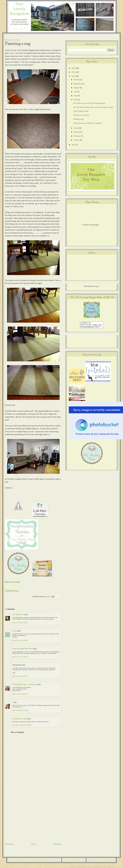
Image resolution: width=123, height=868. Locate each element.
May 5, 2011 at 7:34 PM (20, 657)
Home (15, 29)
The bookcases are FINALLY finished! (88, 123)
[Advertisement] (27, 816)
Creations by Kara (12, 591)
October (77, 80)
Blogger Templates (90, 867)
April (76, 128)
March (76, 132)
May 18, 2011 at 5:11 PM (20, 710)
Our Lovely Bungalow (82, 867)
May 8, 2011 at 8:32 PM (20, 694)
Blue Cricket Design (13, 582)
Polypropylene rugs (20, 719)
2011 (74, 76)
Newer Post (9, 844)
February (77, 136)
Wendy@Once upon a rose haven (25, 684)
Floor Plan (24, 29)
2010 (74, 145)
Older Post (58, 844)
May (76, 100)
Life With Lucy (18, 614)
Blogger (96, 286)
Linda (15, 631)
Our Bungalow (45, 29)
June (76, 96)
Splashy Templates (99, 867)
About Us (33, 29)
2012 (74, 72)
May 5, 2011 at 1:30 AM (20, 623)
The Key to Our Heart (81, 115)
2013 (74, 68)
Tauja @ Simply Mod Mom (23, 649)
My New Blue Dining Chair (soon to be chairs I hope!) (93, 107)
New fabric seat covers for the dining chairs (89, 103)
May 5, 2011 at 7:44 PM (20, 676)
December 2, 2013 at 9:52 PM (22, 725)
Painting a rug (18, 44)
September (78, 84)
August (77, 88)
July (76, 92)
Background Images (112, 867)
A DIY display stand (81, 111)
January (77, 140)
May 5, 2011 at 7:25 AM (20, 640)
